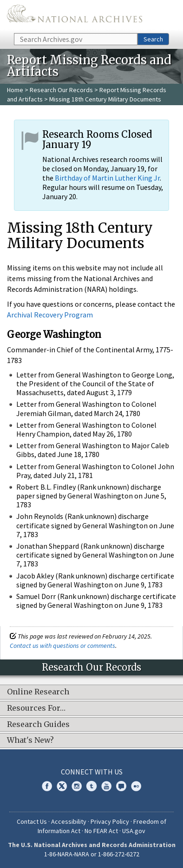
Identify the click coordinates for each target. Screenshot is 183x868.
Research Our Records (61, 90)
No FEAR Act (101, 831)
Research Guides (38, 725)
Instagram (77, 786)
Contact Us (32, 821)
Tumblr (91, 786)
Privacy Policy (110, 821)
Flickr (136, 786)
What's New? (30, 740)
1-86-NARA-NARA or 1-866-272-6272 (92, 854)
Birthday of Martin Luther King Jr (107, 178)
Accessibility (69, 821)
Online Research (38, 692)
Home (15, 90)
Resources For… (36, 708)
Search (153, 39)
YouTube (106, 786)
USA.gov (134, 831)
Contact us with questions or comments (62, 646)
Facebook (47, 786)
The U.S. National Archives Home (75, 16)
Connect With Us (92, 772)
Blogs (121, 786)
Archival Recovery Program (50, 315)
